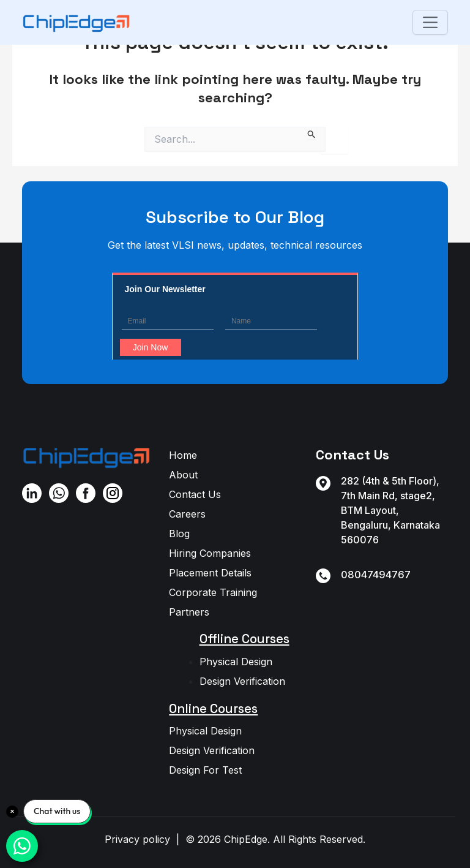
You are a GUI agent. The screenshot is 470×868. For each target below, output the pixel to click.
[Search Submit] (312, 133)
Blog (179, 534)
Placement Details (210, 573)
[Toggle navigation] (430, 22)
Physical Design (236, 662)
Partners (189, 612)
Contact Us (195, 494)
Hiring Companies (210, 553)
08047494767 (376, 575)
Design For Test (205, 770)
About (183, 475)
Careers (187, 514)
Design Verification (242, 681)
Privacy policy (137, 839)
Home (183, 455)
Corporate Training (213, 592)
